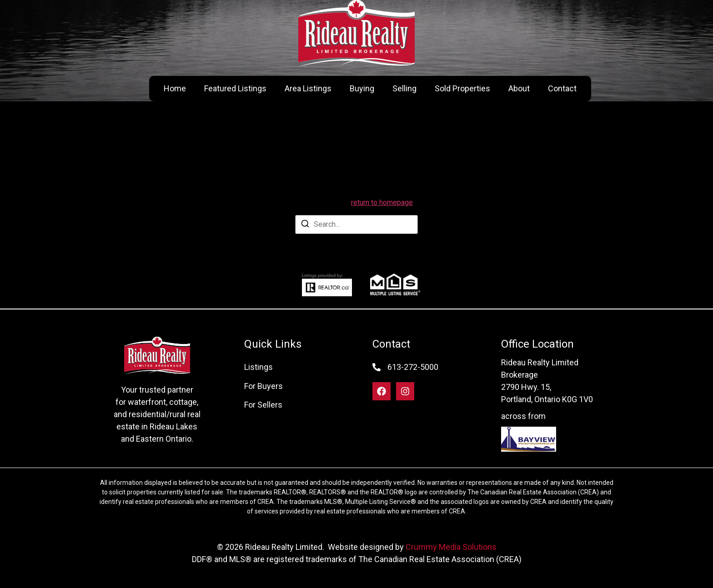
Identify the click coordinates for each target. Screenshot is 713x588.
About (519, 88)
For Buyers (264, 386)
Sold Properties (462, 88)
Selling (404, 88)
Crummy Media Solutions (451, 547)
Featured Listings (235, 88)
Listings (259, 367)
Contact (562, 88)
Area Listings (308, 88)
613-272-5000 (413, 367)
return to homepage (382, 202)
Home (175, 88)
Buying (362, 88)
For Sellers (263, 405)
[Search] (305, 225)
